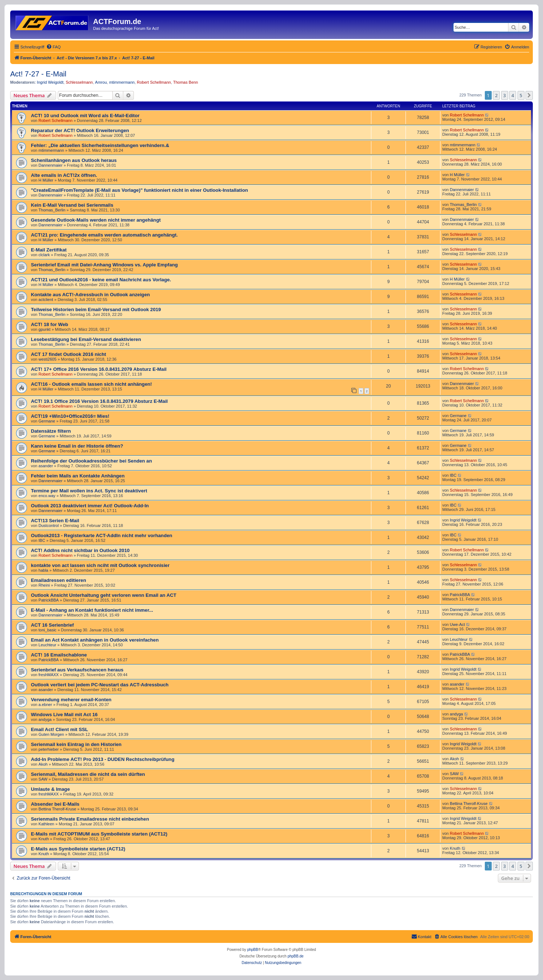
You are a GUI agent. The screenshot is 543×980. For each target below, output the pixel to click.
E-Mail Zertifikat (49, 250)
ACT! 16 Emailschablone (59, 655)
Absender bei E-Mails (55, 804)
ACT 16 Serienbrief (52, 625)
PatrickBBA (49, 600)
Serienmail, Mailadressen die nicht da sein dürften (88, 774)
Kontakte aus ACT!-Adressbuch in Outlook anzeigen (90, 295)
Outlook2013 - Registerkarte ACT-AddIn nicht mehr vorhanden (102, 535)
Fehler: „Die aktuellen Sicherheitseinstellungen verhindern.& (100, 145)
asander (46, 466)
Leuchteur (47, 645)
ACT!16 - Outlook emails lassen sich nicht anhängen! (91, 384)
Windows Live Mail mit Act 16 (64, 715)
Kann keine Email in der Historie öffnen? (77, 446)
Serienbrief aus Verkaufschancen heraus (77, 670)
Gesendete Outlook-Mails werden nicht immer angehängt (96, 220)
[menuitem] (53, 47)
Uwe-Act (458, 624)
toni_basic (48, 630)
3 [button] (505, 95)
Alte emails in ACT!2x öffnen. (64, 175)
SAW (43, 779)
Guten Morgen (51, 734)
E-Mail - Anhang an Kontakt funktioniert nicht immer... (92, 610)
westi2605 (48, 359)
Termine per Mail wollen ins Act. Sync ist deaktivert (89, 491)
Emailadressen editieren (59, 580)
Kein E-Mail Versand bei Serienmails (72, 205)
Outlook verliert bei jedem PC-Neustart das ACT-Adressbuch (100, 685)
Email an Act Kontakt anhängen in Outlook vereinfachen (95, 640)
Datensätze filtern (51, 431)
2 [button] (496, 95)
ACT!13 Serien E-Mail (55, 521)
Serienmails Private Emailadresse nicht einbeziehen (90, 819)
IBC (453, 475)
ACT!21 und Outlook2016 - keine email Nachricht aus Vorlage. (101, 280)
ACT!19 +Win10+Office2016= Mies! (70, 416)
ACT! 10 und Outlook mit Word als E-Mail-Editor (85, 116)
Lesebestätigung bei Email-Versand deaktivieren (86, 339)
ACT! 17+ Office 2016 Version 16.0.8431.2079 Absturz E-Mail (99, 369)
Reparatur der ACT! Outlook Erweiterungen (80, 130)
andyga (45, 719)
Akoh (43, 764)
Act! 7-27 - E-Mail (38, 74)
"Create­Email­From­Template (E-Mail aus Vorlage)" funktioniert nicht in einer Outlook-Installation (139, 190)
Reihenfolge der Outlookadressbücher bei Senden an (91, 461)
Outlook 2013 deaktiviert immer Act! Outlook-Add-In (90, 506)
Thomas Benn (185, 82)
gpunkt (45, 329)
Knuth (44, 839)
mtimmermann (122, 82)
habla (43, 570)
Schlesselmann (79, 82)
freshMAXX (49, 675)
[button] (529, 95)
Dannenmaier (51, 165)
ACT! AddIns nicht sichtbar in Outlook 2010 (80, 550)
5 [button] (521, 95)
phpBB (253, 950)
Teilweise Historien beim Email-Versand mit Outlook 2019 (96, 310)
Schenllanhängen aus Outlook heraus (74, 160)
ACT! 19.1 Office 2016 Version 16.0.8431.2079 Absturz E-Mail (99, 401)
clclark (44, 255)
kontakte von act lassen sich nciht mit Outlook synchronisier (100, 565)
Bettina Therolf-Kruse (57, 809)
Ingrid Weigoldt (50, 82)
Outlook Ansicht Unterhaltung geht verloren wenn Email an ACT (104, 595)
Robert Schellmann (154, 82)
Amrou (101, 82)
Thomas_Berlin (52, 210)
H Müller (46, 180)
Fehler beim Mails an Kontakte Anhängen (78, 476)
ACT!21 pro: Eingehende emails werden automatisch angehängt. (104, 235)
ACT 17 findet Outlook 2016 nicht (69, 354)
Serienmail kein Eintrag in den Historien (76, 744)
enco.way (47, 496)
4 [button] (513, 95)
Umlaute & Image (50, 789)
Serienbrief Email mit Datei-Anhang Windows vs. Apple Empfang (104, 265)
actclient (46, 299)
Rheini (44, 585)
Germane (47, 421)
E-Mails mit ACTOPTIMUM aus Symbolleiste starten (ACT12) (99, 834)
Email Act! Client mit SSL (59, 729)
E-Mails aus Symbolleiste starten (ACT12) (78, 849)
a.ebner (45, 705)
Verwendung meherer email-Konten (71, 700)
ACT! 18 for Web (49, 324)
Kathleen (46, 824)
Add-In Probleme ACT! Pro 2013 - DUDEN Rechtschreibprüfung (103, 759)
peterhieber (49, 749)
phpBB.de (296, 956)
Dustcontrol (49, 525)
